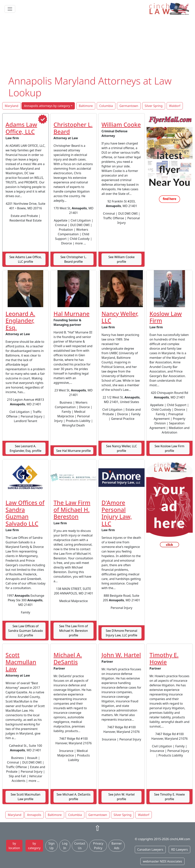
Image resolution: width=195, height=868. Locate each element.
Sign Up (52, 846)
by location (14, 846)
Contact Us (80, 846)
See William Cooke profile (121, 259)
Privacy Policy (98, 846)
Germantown (129, 106)
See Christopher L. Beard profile (73, 259)
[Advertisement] (97, 46)
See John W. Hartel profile (121, 797)
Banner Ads (117, 846)
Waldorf (175, 106)
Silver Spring (154, 106)
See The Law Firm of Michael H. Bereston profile (74, 631)
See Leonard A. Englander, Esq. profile (26, 448)
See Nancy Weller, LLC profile (121, 448)
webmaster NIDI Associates (162, 861)
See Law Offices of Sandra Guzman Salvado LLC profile (26, 631)
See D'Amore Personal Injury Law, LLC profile (121, 633)
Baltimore (86, 106)
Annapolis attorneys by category (47, 106)
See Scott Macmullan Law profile (26, 797)
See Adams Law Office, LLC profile (26, 259)
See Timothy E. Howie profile (170, 797)
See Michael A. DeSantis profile (74, 797)
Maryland (12, 106)
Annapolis (34, 815)
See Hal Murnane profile (74, 451)
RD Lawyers (179, 850)
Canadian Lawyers (150, 850)
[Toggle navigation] (10, 9)
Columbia (106, 106)
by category (34, 846)
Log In (65, 846)
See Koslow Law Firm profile (170, 448)
